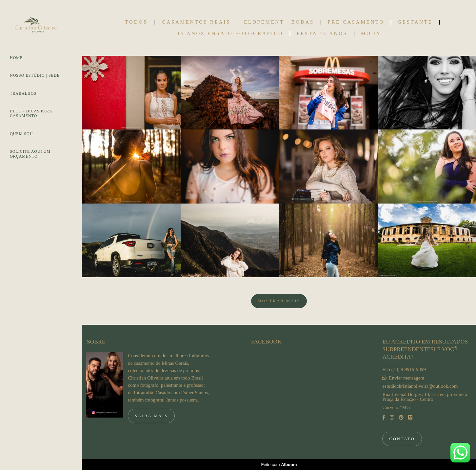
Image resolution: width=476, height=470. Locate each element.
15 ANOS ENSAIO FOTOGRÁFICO (230, 34)
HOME (16, 58)
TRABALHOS (23, 93)
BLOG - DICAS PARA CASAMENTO (31, 113)
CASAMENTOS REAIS (197, 22)
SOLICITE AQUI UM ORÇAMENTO (30, 154)
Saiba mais (151, 416)
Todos (136, 22)
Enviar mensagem (407, 378)
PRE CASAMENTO (356, 22)
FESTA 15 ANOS (322, 34)
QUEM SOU (21, 134)
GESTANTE (415, 22)
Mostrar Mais (279, 301)
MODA (371, 34)
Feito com (279, 465)
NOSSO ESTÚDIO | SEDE (35, 75)
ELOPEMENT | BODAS (279, 22)
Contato (402, 439)
